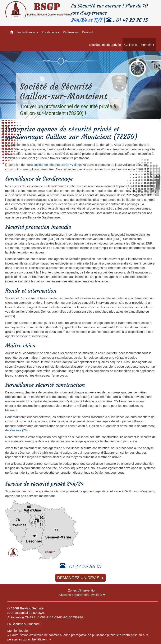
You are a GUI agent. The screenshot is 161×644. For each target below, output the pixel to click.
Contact (87, 32)
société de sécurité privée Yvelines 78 (60, 165)
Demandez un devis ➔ (81, 578)
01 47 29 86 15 (85, 567)
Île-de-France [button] (27, 32)
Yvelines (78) (19, 430)
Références (71, 32)
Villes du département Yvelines (83, 595)
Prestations (50, 32)
